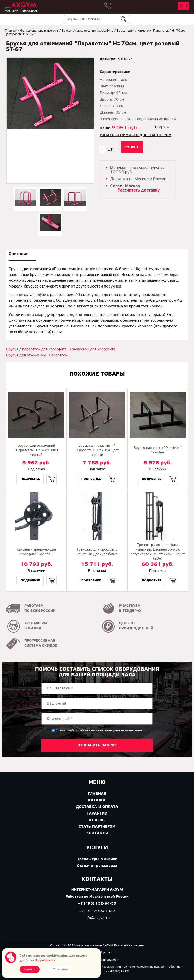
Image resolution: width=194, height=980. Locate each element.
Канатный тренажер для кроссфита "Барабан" (36, 552)
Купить (51, 475)
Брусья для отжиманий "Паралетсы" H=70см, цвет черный (97, 450)
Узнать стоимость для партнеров (135, 135)
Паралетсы (58, 355)
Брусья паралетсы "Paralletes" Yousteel (158, 450)
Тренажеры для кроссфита (93, 349)
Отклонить (60, 969)
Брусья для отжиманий (26, 355)
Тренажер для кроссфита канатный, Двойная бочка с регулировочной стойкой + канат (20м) (158, 552)
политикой (66, 731)
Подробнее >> (45, 960)
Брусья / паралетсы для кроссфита (88, 31)
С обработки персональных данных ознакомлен (99, 731)
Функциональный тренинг (39, 31)
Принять (30, 969)
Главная (11, 31)
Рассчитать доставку (139, 190)
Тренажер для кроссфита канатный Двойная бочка (97, 552)
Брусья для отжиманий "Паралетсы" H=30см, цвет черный (36, 450)
